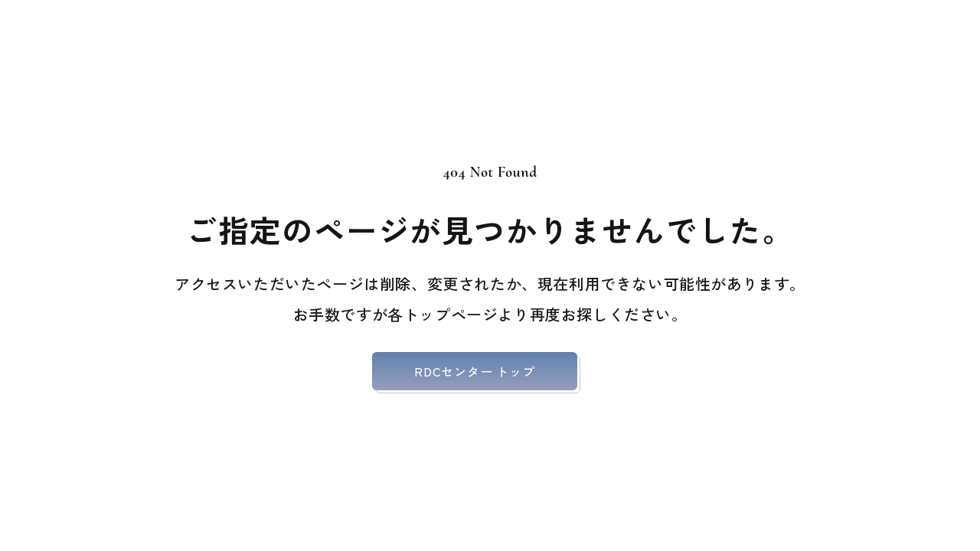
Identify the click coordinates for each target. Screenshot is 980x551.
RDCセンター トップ (475, 371)
